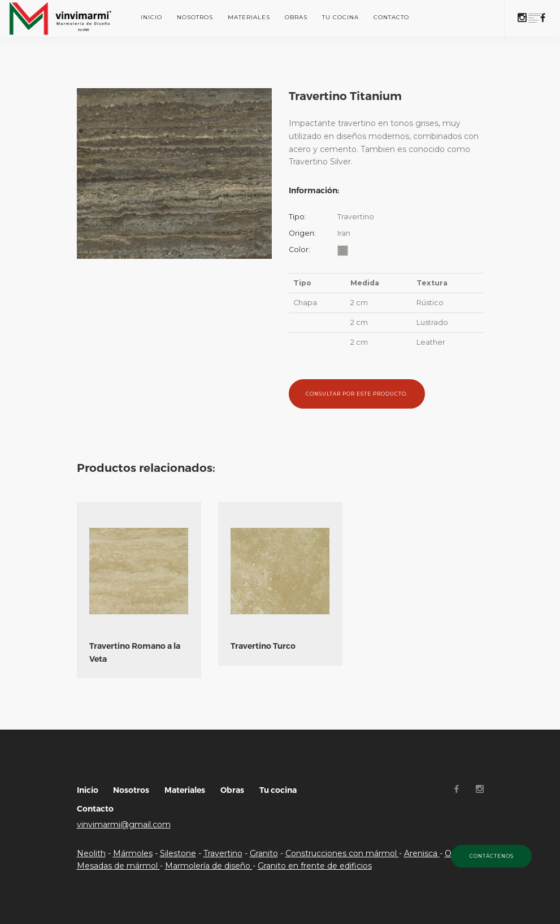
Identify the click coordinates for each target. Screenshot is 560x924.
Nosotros (195, 17)
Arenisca (422, 853)
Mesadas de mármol (118, 866)
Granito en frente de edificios (315, 866)
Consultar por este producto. (357, 394)
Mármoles (133, 853)
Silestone (178, 853)
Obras (296, 17)
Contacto (391, 17)
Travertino (223, 853)
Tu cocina (340, 17)
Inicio (151, 17)
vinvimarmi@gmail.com (124, 825)
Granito (264, 853)
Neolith (91, 853)
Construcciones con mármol (342, 853)
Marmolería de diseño (209, 866)
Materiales (249, 17)
